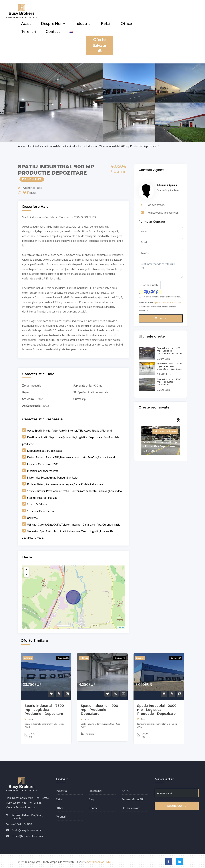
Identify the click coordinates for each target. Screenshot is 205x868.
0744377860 (156, 205)
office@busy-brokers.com (164, 213)
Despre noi (51, 23)
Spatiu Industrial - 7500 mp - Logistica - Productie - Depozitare (44, 710)
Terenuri (29, 31)
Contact (53, 31)
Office (126, 23)
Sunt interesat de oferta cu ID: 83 (161, 269)
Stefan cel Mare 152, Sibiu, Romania (27, 817)
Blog (92, 799)
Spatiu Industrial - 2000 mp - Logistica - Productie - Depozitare (157, 710)
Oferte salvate (99, 45)
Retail (106, 23)
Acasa (26, 23)
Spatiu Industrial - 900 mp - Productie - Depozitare (99, 710)
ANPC (125, 791)
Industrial (83, 23)
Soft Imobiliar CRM (99, 862)
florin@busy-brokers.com (27, 830)
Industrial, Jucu (30, 188)
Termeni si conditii (133, 799)
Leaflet (121, 627)
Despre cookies (131, 808)
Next (178, 420)
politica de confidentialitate (168, 302)
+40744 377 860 (22, 824)
